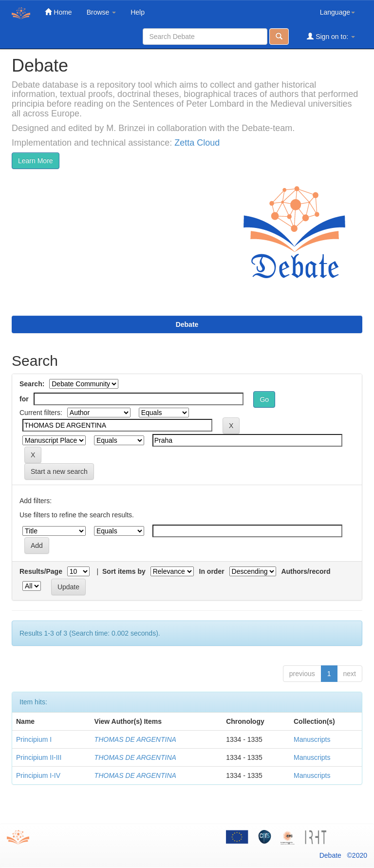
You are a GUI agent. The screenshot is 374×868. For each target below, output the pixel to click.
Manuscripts (312, 739)
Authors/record (306, 571)
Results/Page (41, 571)
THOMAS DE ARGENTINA (135, 739)
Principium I (34, 739)
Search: (32, 384)
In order (212, 571)
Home (58, 12)
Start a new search (59, 472)
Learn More (36, 161)
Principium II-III (39, 757)
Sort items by (124, 571)
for (24, 399)
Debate (187, 324)
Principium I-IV (38, 775)
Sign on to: (331, 36)
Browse (102, 12)
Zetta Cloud (197, 143)
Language (337, 12)
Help (138, 12)
